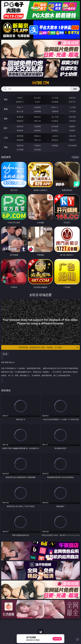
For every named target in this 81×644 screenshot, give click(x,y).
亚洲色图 (37, 126)
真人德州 (37, 98)
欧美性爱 (72, 117)
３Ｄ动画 (72, 107)
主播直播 (55, 111)
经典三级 (37, 121)
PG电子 (20, 98)
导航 (6, 147)
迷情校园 (20, 140)
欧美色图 (55, 126)
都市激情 (20, 136)
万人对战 (55, 98)
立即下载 (57, 639)
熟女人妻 (20, 111)
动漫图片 (72, 126)
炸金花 (37, 102)
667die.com (40, 83)
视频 (6, 109)
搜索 (75, 89)
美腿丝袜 (20, 130)
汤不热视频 (72, 145)
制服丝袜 (20, 121)
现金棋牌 (55, 102)
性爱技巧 (72, 140)
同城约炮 (20, 145)
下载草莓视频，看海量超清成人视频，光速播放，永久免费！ (48, 347)
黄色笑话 (55, 140)
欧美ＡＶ (55, 107)
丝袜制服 (37, 111)
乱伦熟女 (55, 121)
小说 (6, 138)
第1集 (5, 354)
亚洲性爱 (20, 117)
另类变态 (72, 121)
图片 (6, 128)
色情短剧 (37, 150)
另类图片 (72, 130)
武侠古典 (72, 136)
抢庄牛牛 (72, 102)
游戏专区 (72, 98)
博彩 (6, 99)
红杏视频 (20, 150)
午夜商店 (37, 145)
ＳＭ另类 (72, 111)
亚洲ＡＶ (20, 107)
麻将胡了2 (20, 102)
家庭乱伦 (37, 136)
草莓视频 (55, 145)
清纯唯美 (37, 130)
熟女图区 (55, 130)
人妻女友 (55, 136)
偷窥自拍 (20, 126)
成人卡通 (55, 117)
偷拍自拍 (37, 117)
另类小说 (37, 140)
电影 (6, 119)
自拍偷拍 (37, 107)
